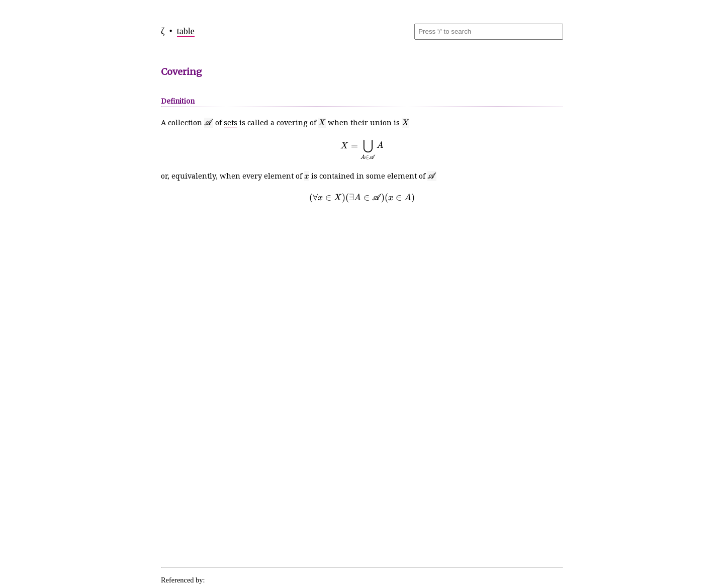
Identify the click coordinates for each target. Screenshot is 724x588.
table (186, 31)
